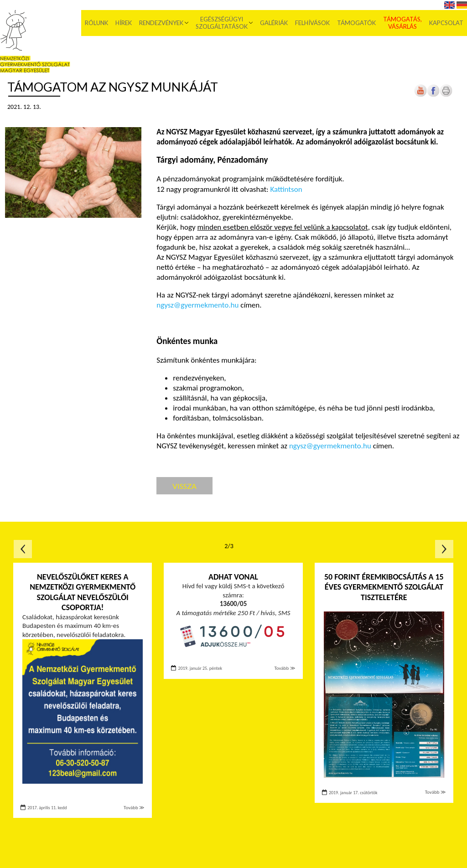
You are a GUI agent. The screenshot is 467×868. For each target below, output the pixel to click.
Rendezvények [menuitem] (161, 23)
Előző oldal (23, 549)
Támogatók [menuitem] (356, 23)
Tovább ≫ (134, 808)
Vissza (184, 486)
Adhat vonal (233, 577)
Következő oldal (444, 549)
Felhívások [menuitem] (312, 23)
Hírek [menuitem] (124, 23)
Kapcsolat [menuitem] (446, 23)
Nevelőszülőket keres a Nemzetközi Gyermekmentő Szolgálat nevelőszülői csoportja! (83, 592)
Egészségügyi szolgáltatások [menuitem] (222, 23)
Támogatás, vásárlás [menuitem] (402, 23)
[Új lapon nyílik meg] (433, 95)
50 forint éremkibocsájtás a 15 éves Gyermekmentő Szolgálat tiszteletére (384, 587)
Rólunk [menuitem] (96, 23)
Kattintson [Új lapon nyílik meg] (286, 189)
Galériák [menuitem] (274, 23)
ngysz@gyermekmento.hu (197, 305)
